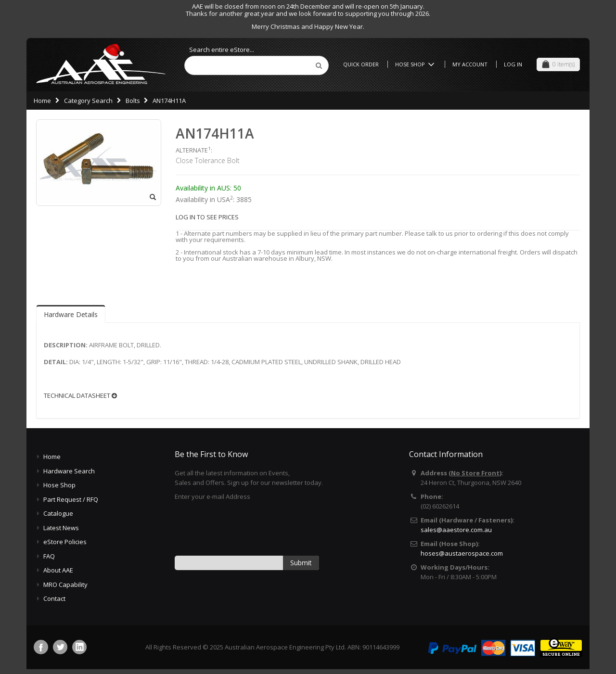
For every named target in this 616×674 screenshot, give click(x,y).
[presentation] (248, 528)
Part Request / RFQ (71, 499)
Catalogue (58, 513)
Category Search (88, 101)
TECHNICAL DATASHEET (80, 396)
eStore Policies (65, 542)
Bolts (133, 101)
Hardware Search (69, 471)
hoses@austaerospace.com (462, 553)
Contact (54, 598)
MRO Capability (65, 585)
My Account (470, 64)
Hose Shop (416, 64)
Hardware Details (71, 314)
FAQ (49, 556)
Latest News (61, 528)
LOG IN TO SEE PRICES (207, 217)
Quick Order (361, 64)
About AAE (58, 570)
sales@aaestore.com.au (456, 530)
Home (42, 101)
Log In (513, 64)
